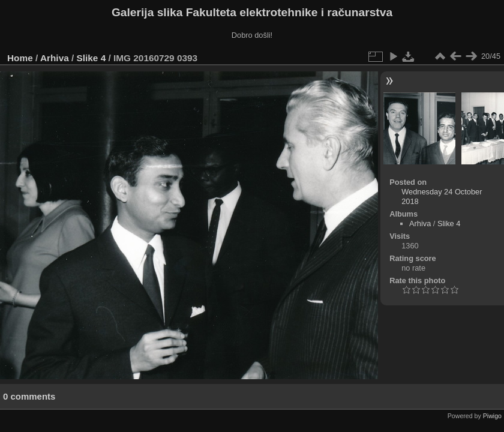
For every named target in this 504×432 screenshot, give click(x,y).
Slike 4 (91, 58)
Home (20, 58)
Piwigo (492, 416)
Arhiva (55, 58)
